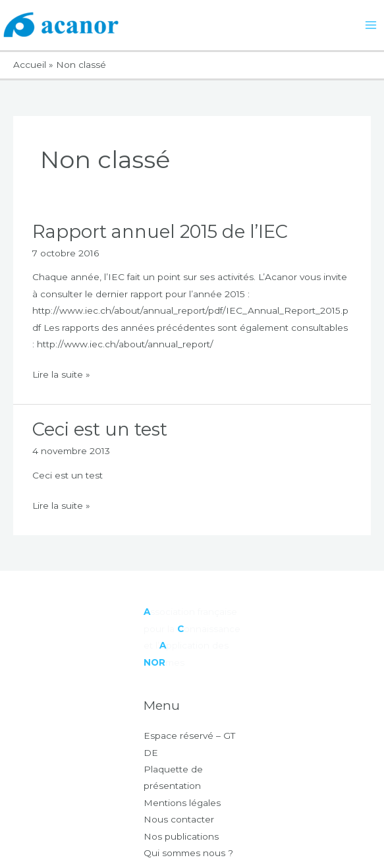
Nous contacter (179, 819)
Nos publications (181, 836)
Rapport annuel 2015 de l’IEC (160, 232)
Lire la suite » (61, 373)
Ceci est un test (100, 429)
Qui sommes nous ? (188, 853)
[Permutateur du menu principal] (371, 25)
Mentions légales (182, 803)
